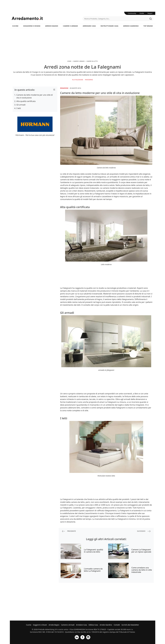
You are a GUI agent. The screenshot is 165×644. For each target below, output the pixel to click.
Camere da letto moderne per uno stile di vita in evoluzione (35, 96)
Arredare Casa (89, 26)
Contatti (117, 625)
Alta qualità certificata (26, 101)
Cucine (15, 26)
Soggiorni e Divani (32, 26)
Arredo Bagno (52, 26)
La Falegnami (78, 80)
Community (132, 13)
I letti (19, 108)
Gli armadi (21, 105)
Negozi (150, 13)
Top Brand (148, 26)
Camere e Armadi (70, 26)
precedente (69, 531)
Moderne (89, 80)
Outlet (142, 13)
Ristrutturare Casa (109, 26)
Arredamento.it (47, 18)
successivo (144, 531)
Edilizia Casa (93, 625)
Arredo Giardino (131, 26)
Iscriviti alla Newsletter (130, 625)
